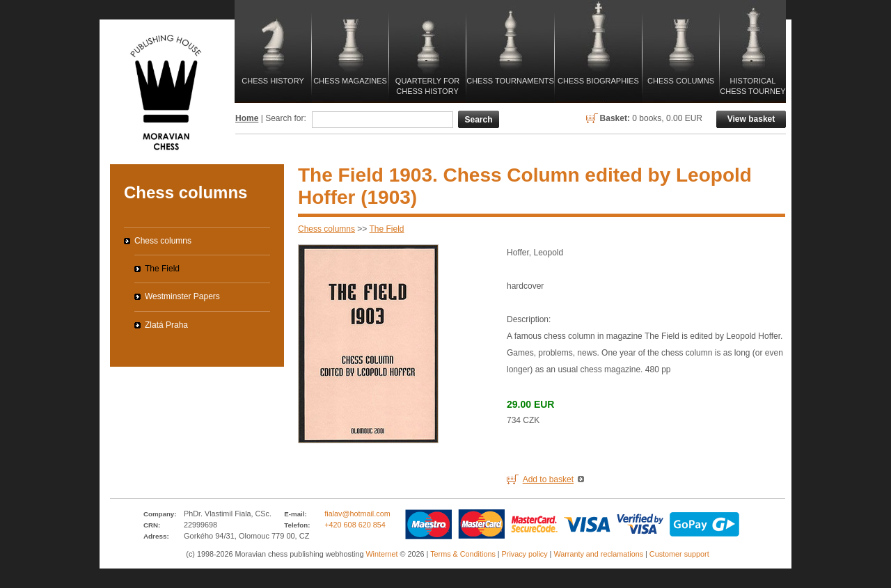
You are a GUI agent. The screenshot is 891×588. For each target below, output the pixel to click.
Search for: (286, 118)
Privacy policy (525, 554)
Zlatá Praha (166, 325)
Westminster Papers (182, 296)
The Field (387, 229)
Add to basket (548, 479)
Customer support (679, 554)
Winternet (381, 554)
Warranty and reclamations (598, 554)
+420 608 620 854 (355, 525)
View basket (751, 119)
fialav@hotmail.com (357, 514)
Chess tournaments (510, 81)
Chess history (273, 81)
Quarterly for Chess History (427, 86)
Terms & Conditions (463, 554)
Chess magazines (350, 81)
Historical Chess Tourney (752, 86)
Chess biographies (598, 81)
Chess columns (681, 81)
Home (247, 118)
